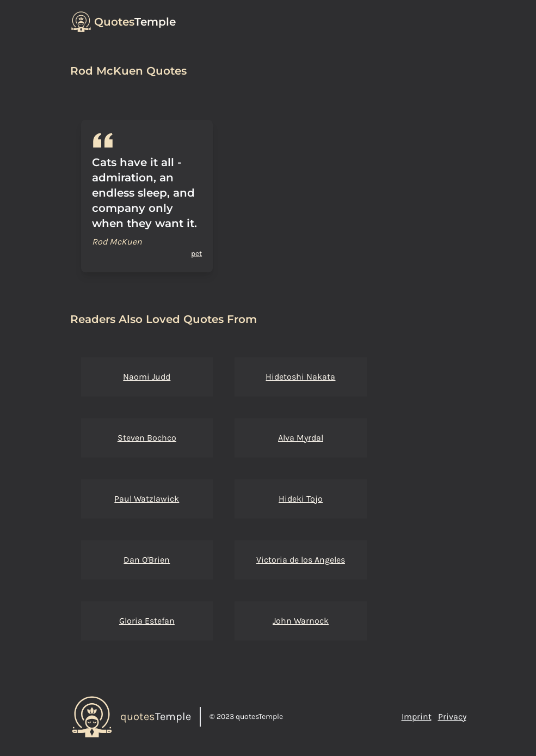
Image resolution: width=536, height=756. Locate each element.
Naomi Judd (147, 377)
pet (196, 254)
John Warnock (301, 621)
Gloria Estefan (147, 621)
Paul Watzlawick (147, 499)
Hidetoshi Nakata (300, 377)
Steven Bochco (147, 438)
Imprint (417, 717)
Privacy (452, 717)
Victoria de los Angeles (301, 560)
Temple (135, 22)
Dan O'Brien (147, 560)
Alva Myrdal (301, 438)
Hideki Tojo (301, 499)
